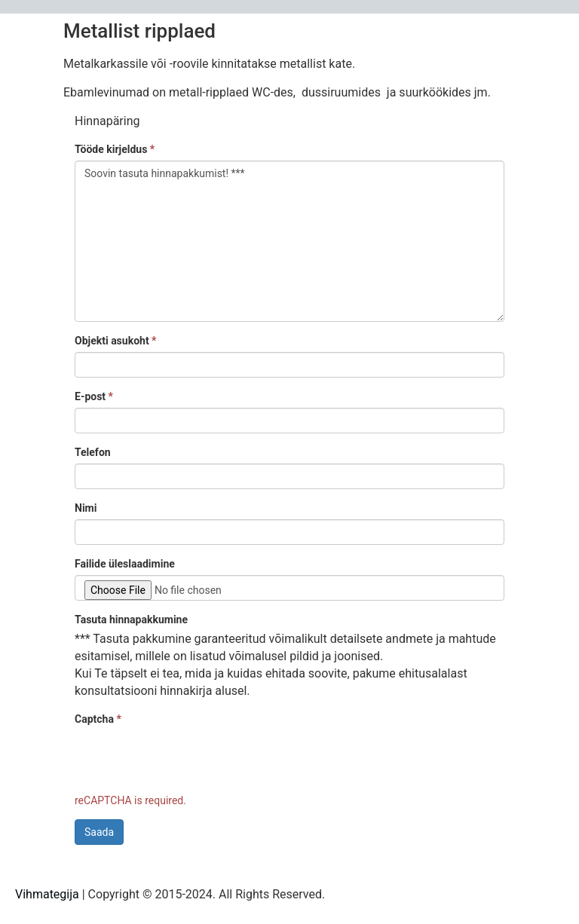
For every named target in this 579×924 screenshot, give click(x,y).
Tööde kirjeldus (115, 149)
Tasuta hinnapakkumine (131, 620)
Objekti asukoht (115, 341)
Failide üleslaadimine (125, 564)
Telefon (93, 452)
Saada (99, 832)
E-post (94, 396)
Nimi (86, 508)
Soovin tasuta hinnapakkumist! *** (289, 241)
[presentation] (189, 760)
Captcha (98, 719)
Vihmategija (47, 894)
